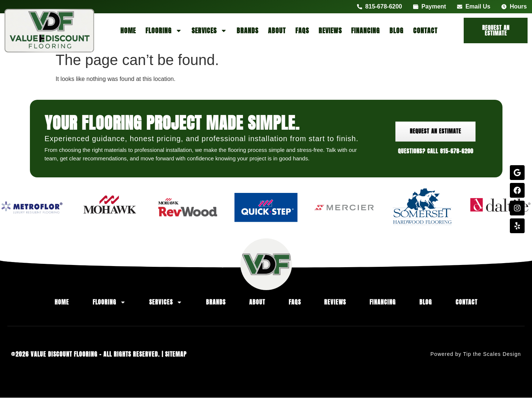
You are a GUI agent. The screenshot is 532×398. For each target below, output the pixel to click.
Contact (425, 30)
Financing (365, 30)
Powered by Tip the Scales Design (476, 354)
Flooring (164, 31)
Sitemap (176, 354)
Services (209, 31)
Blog (397, 30)
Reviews (330, 30)
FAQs (302, 30)
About (277, 30)
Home (128, 30)
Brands (248, 30)
